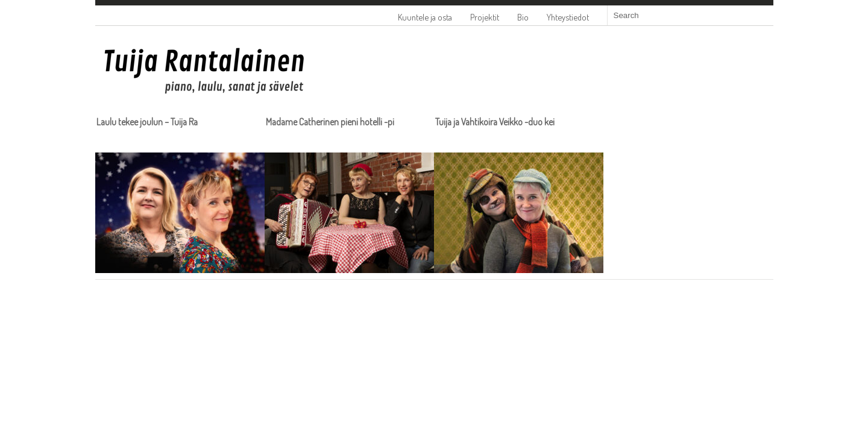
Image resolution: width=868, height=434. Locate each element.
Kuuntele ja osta (425, 17)
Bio (523, 17)
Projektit (485, 17)
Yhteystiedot (568, 17)
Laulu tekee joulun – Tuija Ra (147, 122)
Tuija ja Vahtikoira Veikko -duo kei (495, 122)
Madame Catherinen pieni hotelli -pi (330, 122)
